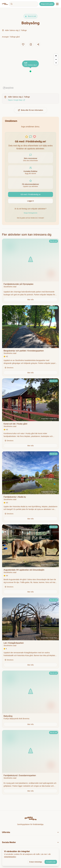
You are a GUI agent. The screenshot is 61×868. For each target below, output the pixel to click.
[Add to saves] (31, 44)
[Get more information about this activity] (30, 300)
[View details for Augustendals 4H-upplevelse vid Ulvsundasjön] (30, 560)
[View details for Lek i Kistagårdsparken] (30, 633)
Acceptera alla (51, 862)
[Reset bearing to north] (56, 63)
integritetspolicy (10, 857)
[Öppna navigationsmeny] (57, 4)
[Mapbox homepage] (8, 88)
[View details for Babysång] (30, 699)
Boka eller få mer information (30, 110)
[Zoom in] (56, 56)
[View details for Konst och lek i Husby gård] (30, 414)
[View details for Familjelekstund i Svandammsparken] (30, 762)
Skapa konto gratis (47, 4)
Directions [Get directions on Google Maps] (9, 368)
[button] (30, 71)
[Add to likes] (23, 44)
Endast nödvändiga (36, 862)
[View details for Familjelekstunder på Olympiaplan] (30, 271)
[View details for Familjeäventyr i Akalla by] (30, 487)
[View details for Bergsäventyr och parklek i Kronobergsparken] (30, 341)
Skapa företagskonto (30, 213)
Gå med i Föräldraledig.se (30, 194)
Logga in (31, 201)
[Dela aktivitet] (38, 44)
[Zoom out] (56, 59)
